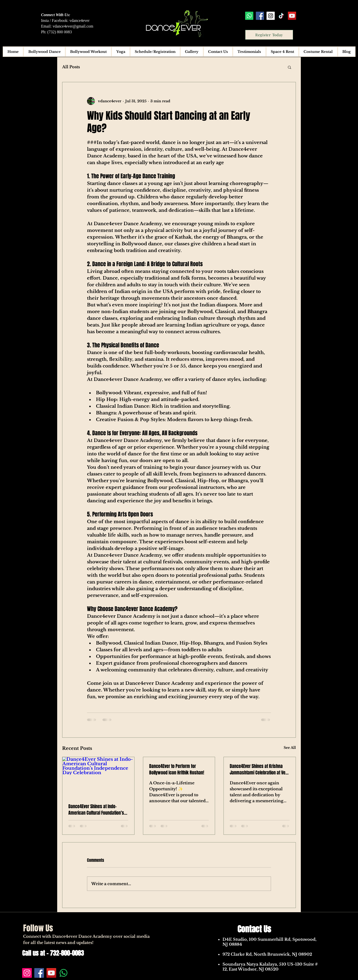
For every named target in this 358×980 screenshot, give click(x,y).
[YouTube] (51, 973)
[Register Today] (269, 35)
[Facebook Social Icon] (260, 16)
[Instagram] (27, 973)
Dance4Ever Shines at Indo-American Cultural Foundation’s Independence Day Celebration (96, 810)
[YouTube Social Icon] (292, 16)
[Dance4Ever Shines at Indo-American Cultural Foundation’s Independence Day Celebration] (98, 777)
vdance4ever (79, 20)
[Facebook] (39, 973)
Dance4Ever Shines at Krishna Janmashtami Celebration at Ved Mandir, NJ (259, 769)
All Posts (71, 67)
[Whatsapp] (249, 16)
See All (290, 748)
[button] (290, 67)
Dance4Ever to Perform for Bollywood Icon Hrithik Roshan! (177, 769)
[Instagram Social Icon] (271, 16)
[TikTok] (281, 16)
